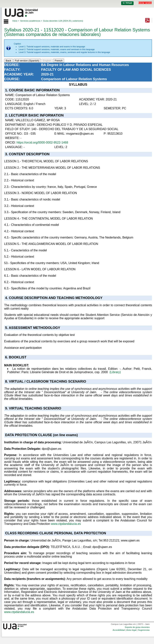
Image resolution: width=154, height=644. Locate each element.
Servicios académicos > (31, 21)
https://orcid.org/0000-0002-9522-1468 (42, 143)
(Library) (115, 372)
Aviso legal (131, 630)
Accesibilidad (119, 630)
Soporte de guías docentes (137, 627)
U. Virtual (127, 3)
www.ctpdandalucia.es (66, 524)
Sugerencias (144, 630)
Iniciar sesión (145, 3)
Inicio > (16, 21)
